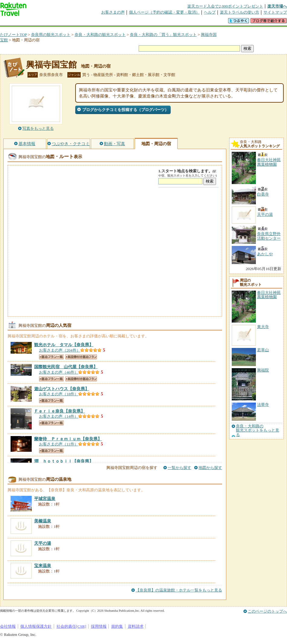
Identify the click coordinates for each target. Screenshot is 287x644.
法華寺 (263, 405)
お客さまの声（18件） (59, 394)
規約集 (117, 626)
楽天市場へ (277, 6)
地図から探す (210, 468)
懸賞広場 (71, 22)
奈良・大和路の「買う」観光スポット (163, 35)
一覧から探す (179, 468)
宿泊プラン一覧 (51, 357)
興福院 (263, 370)
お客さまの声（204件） (60, 350)
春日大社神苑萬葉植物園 (269, 295)
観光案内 (145, 22)
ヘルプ (210, 12)
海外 (46, 22)
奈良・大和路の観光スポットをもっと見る (258, 430)
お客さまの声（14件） (59, 416)
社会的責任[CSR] (71, 626)
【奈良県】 (64, 345)
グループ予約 (120, 22)
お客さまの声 (113, 12)
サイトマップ (275, 12)
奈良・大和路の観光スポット (100, 35)
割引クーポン (95, 22)
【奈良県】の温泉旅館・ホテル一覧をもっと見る (179, 590)
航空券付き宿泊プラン (81, 357)
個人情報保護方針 (36, 626)
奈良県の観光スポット (51, 35)
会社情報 (8, 626)
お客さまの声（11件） (59, 444)
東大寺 (263, 327)
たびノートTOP (13, 35)
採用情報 (99, 626)
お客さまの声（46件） (59, 372)
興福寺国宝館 (51, 65)
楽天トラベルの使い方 (240, 12)
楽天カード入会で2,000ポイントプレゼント (225, 6)
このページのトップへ (267, 611)
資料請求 (136, 626)
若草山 (263, 350)
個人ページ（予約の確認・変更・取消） (164, 12)
